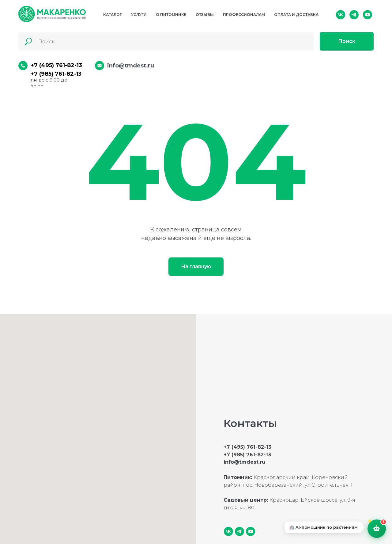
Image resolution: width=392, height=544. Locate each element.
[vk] (341, 15)
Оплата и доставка (296, 15)
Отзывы (205, 15)
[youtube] (367, 15)
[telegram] (354, 15)
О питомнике (171, 15)
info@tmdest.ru (131, 66)
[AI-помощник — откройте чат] (375, 527)
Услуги (139, 15)
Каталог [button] (113, 15)
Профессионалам (244, 15)
